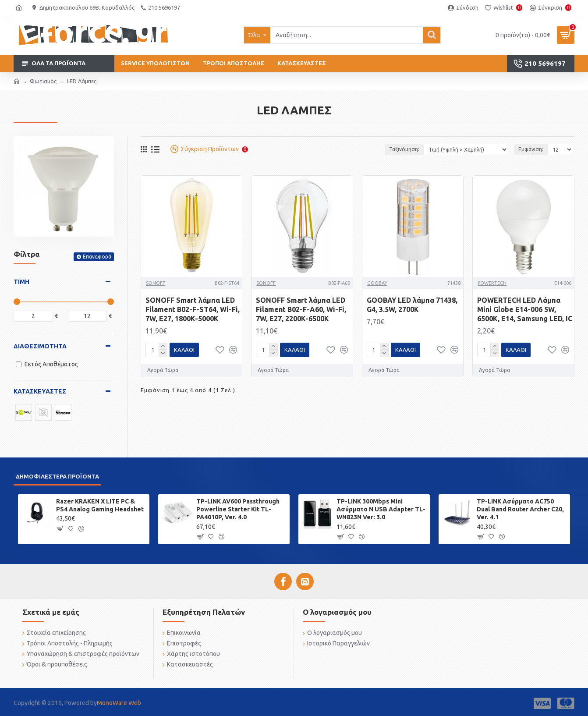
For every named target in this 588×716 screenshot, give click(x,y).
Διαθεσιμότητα (40, 346)
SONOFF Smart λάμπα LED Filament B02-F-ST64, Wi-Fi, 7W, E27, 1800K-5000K (193, 309)
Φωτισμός (43, 81)
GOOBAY (377, 283)
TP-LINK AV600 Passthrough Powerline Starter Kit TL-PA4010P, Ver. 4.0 (238, 509)
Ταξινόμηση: (404, 149)
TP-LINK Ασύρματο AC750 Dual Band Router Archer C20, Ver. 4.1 (520, 509)
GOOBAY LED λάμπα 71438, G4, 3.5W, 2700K (412, 305)
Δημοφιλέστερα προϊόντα (57, 476)
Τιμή (21, 282)
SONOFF (156, 283)
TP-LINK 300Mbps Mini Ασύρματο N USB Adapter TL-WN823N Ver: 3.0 (381, 509)
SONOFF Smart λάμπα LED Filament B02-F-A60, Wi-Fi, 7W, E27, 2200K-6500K (301, 309)
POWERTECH (492, 283)
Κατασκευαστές (40, 391)
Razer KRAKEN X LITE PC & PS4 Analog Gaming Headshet (100, 505)
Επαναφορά (97, 257)
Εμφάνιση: (530, 149)
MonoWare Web (119, 703)
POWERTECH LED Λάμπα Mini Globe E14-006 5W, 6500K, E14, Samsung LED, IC (525, 309)
